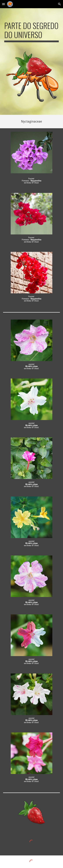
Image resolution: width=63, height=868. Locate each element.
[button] (4, 4)
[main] (31, 32)
